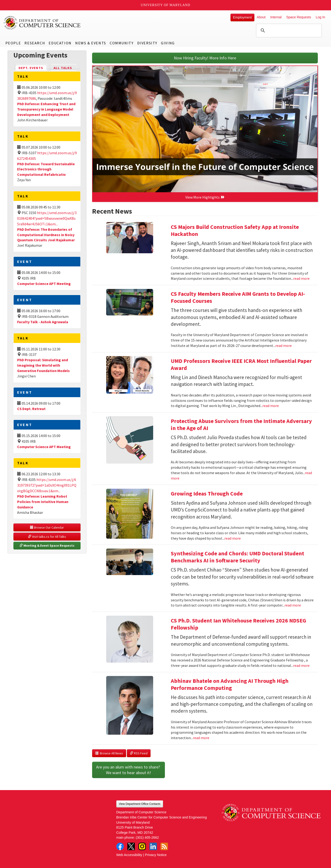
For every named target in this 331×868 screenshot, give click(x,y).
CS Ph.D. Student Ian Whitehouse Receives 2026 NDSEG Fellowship (238, 624)
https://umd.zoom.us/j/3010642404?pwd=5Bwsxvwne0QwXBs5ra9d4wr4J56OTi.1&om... (47, 218)
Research (35, 43)
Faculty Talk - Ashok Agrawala (43, 322)
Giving (168, 43)
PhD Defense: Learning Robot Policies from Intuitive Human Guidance (43, 502)
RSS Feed (139, 753)
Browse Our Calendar (47, 527)
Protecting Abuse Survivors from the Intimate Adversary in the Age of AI (241, 424)
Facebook (120, 846)
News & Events (91, 43)
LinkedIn (153, 846)
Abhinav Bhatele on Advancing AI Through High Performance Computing (230, 684)
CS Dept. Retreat (31, 409)
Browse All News (109, 753)
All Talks (63, 68)
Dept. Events (33, 67)
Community (122, 43)
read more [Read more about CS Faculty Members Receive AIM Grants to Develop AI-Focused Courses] (284, 346)
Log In (320, 17)
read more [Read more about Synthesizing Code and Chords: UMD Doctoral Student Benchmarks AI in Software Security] (293, 605)
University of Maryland (165, 5)
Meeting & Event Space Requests (47, 545)
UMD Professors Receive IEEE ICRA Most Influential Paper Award (241, 364)
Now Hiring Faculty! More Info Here (205, 58)
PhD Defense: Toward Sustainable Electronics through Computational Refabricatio (46, 169)
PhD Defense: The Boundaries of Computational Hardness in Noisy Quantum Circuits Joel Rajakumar (46, 235)
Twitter (131, 846)
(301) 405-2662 (147, 837)
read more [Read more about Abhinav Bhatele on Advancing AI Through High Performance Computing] (201, 738)
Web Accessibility (129, 855)
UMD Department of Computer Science (42, 23)
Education (60, 43)
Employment (242, 17)
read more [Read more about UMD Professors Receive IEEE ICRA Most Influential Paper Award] (271, 406)
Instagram (142, 846)
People (13, 43)
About (261, 17)
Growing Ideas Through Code (207, 494)
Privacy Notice (156, 855)
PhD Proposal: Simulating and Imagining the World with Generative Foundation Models (43, 365)
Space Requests (299, 17)
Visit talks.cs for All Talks (47, 537)
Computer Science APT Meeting (44, 284)
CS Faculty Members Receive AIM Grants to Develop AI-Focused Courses (238, 297)
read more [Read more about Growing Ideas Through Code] (233, 538)
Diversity (147, 43)
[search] (288, 31)
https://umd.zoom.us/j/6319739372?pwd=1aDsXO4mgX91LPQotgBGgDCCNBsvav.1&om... (47, 485)
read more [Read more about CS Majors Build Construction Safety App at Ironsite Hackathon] (301, 278)
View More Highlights (205, 197)
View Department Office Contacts (140, 804)
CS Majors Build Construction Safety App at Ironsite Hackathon (235, 230)
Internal (276, 17)
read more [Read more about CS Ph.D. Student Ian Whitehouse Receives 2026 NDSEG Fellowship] (301, 665)
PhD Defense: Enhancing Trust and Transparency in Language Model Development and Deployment (46, 109)
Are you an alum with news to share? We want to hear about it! (129, 770)
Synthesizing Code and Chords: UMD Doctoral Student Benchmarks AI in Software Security (238, 557)
